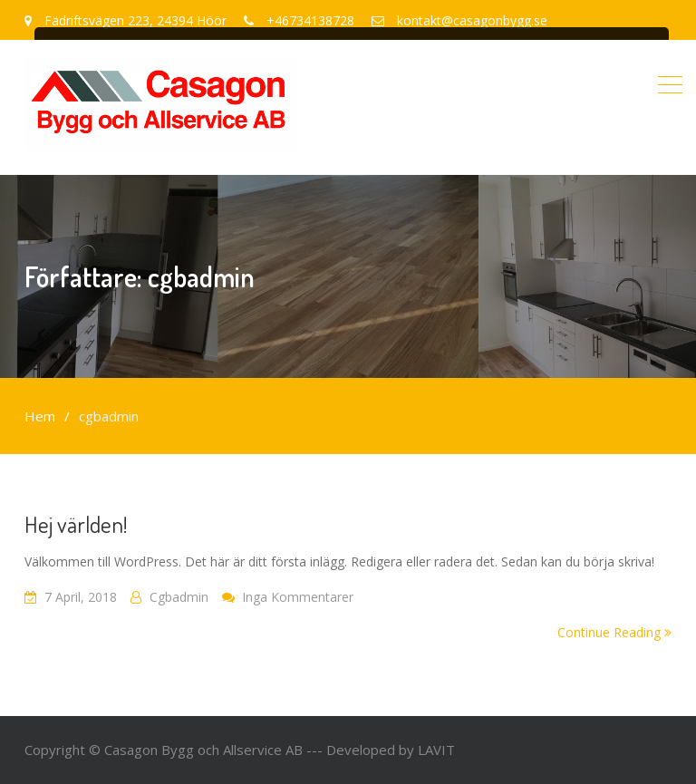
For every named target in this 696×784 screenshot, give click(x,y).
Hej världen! (76, 524)
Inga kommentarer (298, 597)
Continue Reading (614, 632)
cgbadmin (179, 597)
